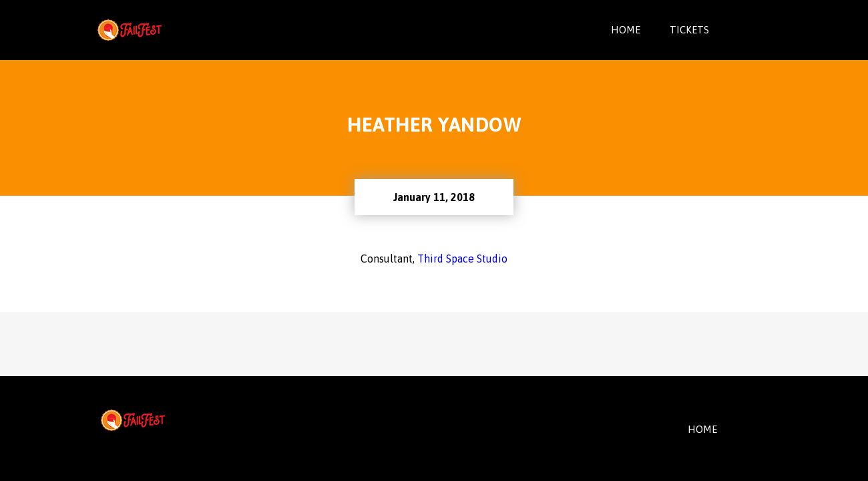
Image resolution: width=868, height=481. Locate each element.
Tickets (689, 30)
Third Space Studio (462, 259)
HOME (702, 429)
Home (626, 30)
